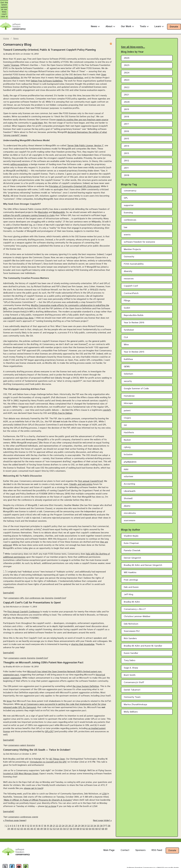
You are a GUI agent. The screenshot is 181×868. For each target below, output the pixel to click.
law (43, 584)
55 (61, 816)
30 (83, 812)
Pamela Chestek (132, 537)
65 (93, 816)
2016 (126, 118)
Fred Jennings (131, 566)
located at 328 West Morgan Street (21, 760)
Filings (127, 287)
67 (100, 816)
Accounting (129, 470)
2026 (127, 44)
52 (51, 816)
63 (87, 816)
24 (63, 812)
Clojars (127, 404)
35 (98, 812)
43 (22, 816)
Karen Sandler (131, 639)
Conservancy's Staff (134, 669)
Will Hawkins (130, 559)
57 (68, 816)
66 (97, 816)
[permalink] (9, 579)
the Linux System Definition (86, 673)
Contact (125, 837)
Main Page (109, 837)
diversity (128, 257)
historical (100, 661)
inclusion (128, 441)
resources (129, 265)
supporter (129, 192)
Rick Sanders (130, 625)
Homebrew (129, 382)
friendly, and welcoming (81, 470)
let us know (51, 793)
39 (9, 816)
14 (34, 812)
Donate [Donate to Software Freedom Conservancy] (172, 837)
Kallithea (128, 345)
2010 (127, 162)
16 (39, 812)
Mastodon (43, 199)
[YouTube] (23, 854)
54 (58, 816)
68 (103, 816)
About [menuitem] (110, 13)
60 (78, 816)
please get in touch (33, 775)
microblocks (130, 499)
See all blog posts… (133, 33)
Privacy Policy (7, 865)
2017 (126, 110)
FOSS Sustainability (134, 250)
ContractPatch (131, 279)
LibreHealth (130, 477)
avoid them (38, 109)
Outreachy (129, 243)
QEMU (127, 353)
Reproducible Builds (134, 301)
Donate (174, 13)
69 (106, 816)
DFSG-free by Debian (62, 399)
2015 (126, 125)
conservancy (14, 584)
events (23, 644)
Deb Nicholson (131, 610)
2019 (126, 96)
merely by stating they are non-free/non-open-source (82, 106)
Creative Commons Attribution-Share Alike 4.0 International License (141, 865)
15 (37, 812)
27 (73, 812)
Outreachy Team (132, 683)
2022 (127, 74)
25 (66, 812)
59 (74, 816)
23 (60, 812)
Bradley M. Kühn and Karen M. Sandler (143, 632)
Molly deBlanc (131, 698)
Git (125, 412)
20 (51, 812)
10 (23, 812)
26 (70, 812)
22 (57, 812)
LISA (104, 780)
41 (15, 816)
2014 (127, 132)
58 (71, 816)
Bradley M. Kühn (132, 588)
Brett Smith (130, 661)
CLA (27, 584)
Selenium (128, 360)
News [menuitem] (95, 13)
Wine (126, 331)
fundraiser (129, 316)
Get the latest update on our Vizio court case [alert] (90, 3)
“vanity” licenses (11, 51)
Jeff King (128, 581)
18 (45, 812)
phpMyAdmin (130, 448)
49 (42, 816)
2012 (126, 147)
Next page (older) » (102, 807)
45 (28, 816)
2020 (127, 88)
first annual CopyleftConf (90, 467)
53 (54, 816)
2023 (127, 66)
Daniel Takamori (132, 676)
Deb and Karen (131, 573)
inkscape (128, 390)
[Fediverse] (32, 854)
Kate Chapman (131, 529)
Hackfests (129, 419)
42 (18, 816)
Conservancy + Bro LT (135, 595)
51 (48, 816)
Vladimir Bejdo (131, 522)
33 (92, 812)
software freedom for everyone (139, 228)
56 (64, 816)
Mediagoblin (59, 199)
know (9, 688)
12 (28, 812)
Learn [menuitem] (159, 13)
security (128, 367)
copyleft (107, 396)
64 (90, 816)
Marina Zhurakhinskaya (135, 691)
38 (109, 812)
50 (45, 816)
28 (76, 812)
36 (101, 812)
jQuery (127, 492)
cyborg (127, 433)
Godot (127, 294)
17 (42, 812)
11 (26, 812)
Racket (127, 426)
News (16, 25)
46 (32, 816)
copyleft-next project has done (18, 304)
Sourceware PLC (132, 617)
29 (79, 812)
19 (48, 812)
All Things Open (57, 746)
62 (84, 816)
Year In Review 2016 (134, 309)
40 (12, 816)
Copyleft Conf (60, 584)
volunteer (129, 463)
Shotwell (128, 485)
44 (25, 816)
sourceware (130, 507)
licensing (49, 584)
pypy (126, 455)
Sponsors (140, 837)
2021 (126, 81)
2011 (126, 154)
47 (35, 816)
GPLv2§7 (49, 718)
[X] (6, 854)
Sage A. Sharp (131, 654)
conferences (35, 584)
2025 (127, 52)
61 (81, 816)
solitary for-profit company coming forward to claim (29, 202)
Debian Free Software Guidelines (47, 67)
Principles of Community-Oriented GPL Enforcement (74, 173)
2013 (126, 140)
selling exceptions (19, 151)
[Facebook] (15, 854)
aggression (16, 664)
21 (54, 812)
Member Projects (132, 235)
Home (6, 25)
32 (88, 812)
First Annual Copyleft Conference (24, 598)
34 (95, 812)
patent (6, 664)
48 (38, 816)
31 (86, 812)
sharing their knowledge (83, 630)
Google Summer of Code (136, 375)
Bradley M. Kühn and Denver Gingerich (143, 551)
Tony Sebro (130, 647)
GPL (22, 584)
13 (31, 812)
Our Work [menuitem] (127, 13)
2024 (127, 59)
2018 (126, 103)
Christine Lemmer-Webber (137, 603)
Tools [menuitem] (144, 13)
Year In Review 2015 (134, 338)
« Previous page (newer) (15, 807)
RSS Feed (157, 837)
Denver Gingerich (132, 544)
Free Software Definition (71, 64)
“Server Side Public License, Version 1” (85, 132)
